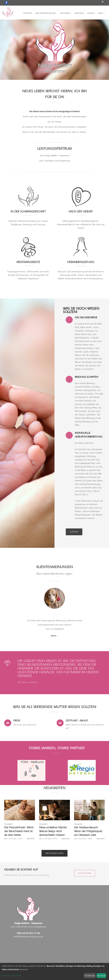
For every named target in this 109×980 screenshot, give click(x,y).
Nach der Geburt (81, 212)
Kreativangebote (28, 262)
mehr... (101, 13)
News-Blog (79, 13)
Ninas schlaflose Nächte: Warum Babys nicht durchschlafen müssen (53, 831)
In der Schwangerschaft (28, 212)
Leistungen (65, 13)
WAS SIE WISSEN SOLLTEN (46, 13)
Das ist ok (101, 976)
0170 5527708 (85, 873)
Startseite (28, 13)
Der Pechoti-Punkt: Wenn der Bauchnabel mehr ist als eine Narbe (19, 831)
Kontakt (91, 13)
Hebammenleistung (81, 262)
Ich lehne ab (90, 976)
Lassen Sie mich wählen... (13, 976)
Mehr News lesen (54, 853)
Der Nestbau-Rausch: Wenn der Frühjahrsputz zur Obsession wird (88, 831)
